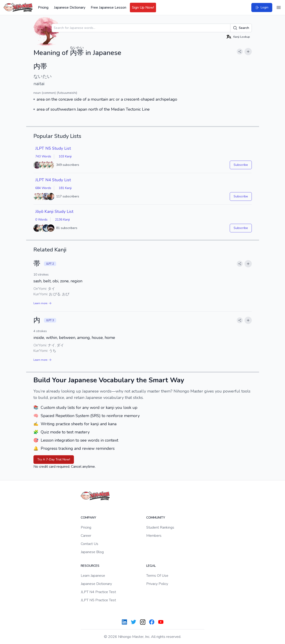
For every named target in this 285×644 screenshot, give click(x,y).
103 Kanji (65, 156)
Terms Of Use (157, 576)
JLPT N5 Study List (53, 148)
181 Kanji (65, 188)
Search (241, 28)
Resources (90, 566)
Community (156, 518)
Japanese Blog (92, 552)
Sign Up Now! (143, 7)
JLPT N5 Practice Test (98, 600)
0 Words (41, 220)
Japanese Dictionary (70, 7)
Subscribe (241, 165)
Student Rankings (160, 527)
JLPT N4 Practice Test (98, 592)
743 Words (43, 156)
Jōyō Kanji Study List (54, 211)
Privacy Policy (157, 584)
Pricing (43, 7)
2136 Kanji (62, 220)
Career (86, 536)
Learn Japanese (93, 576)
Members (154, 536)
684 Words (43, 188)
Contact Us (90, 544)
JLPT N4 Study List (53, 180)
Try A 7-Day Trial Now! (54, 459)
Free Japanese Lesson (108, 7)
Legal (151, 566)
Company (88, 518)
